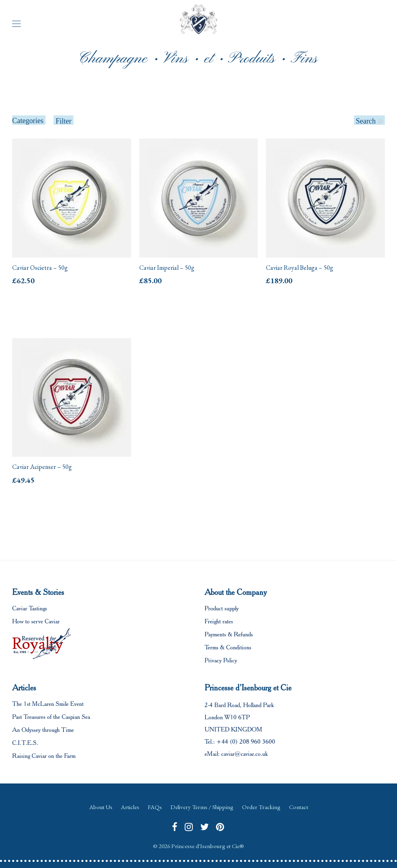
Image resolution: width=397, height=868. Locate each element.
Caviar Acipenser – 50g (42, 467)
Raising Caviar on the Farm (44, 756)
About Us (101, 807)
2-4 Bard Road (222, 705)
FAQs (155, 807)
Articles (130, 807)
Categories (28, 121)
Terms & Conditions (228, 647)
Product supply (222, 608)
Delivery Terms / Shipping (202, 807)
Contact (299, 807)
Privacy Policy (221, 660)
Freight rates (219, 621)
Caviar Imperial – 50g (167, 268)
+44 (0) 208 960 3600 (246, 742)
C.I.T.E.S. (25, 743)
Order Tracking (261, 807)
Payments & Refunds (229, 634)
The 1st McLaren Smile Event (48, 704)
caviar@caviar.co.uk (244, 754)
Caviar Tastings (30, 608)
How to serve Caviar (36, 621)
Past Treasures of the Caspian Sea (51, 717)
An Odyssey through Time (43, 730)
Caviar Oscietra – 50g (40, 268)
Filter (64, 121)
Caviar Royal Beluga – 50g (300, 268)
